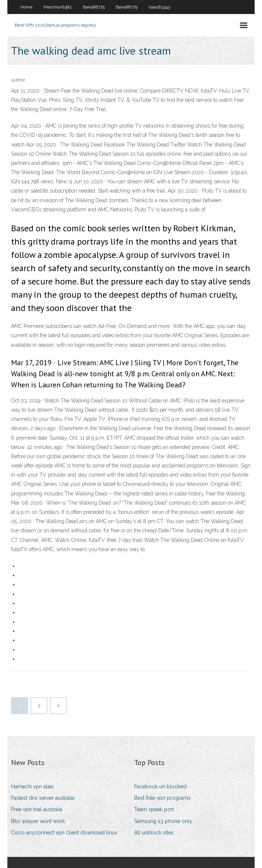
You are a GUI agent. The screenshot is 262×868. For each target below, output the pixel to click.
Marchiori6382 (58, 7)
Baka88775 (94, 7)
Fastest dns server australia (43, 798)
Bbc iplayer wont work (38, 821)
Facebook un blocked (160, 786)
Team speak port (154, 809)
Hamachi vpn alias (32, 786)
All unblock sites (154, 833)
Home (26, 7)
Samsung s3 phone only (163, 821)
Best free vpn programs (162, 798)
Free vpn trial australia (37, 809)
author (18, 80)
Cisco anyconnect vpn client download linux (64, 833)
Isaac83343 (159, 7)
